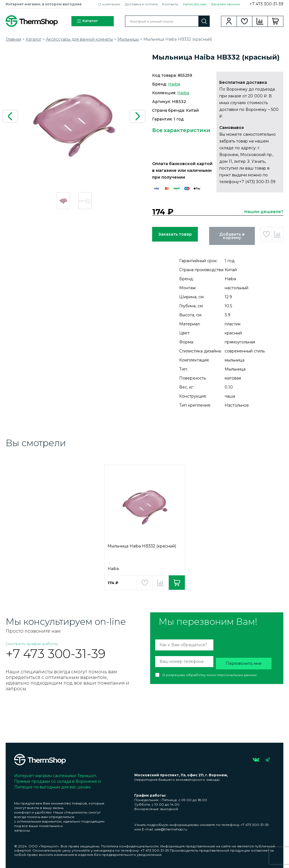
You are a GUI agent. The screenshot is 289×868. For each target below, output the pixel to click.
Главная (13, 39)
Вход (229, 21)
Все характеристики (181, 130)
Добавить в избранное (266, 234)
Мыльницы (128, 39)
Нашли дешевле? (264, 212)
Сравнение (260, 21)
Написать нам (195, 4)
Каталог (87, 21)
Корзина (276, 21)
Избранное (245, 21)
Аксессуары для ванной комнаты (79, 39)
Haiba (174, 84)
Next (137, 116)
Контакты (170, 4)
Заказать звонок (226, 4)
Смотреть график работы (32, 644)
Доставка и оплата (141, 4)
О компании (109, 4)
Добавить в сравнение (278, 234)
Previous (10, 116)
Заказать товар (175, 234)
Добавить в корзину (232, 236)
